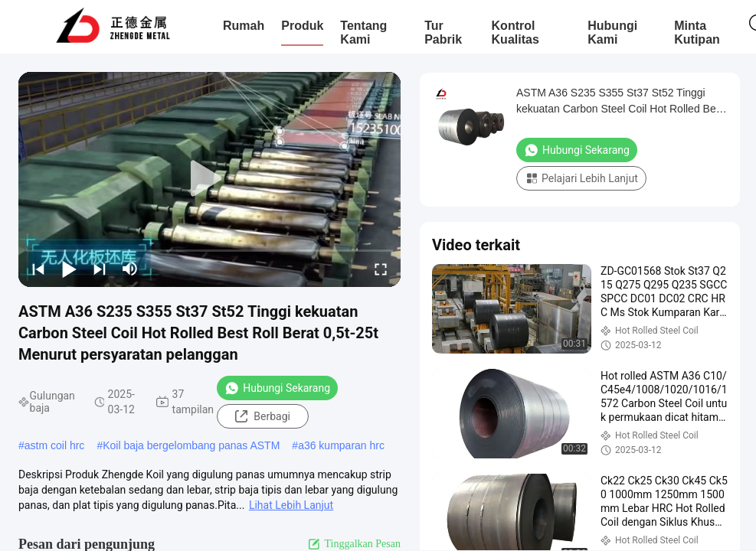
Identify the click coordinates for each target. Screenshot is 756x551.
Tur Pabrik (443, 33)
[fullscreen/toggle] (381, 269)
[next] (100, 269)
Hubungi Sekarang (277, 388)
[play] (210, 179)
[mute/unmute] (130, 269)
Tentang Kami (363, 33)
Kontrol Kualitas (515, 33)
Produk (302, 26)
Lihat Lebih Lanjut (291, 505)
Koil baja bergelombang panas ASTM (191, 445)
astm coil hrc (55, 445)
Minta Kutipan (697, 33)
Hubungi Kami (612, 33)
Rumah (244, 26)
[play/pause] (69, 269)
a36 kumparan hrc (341, 445)
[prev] (38, 269)
